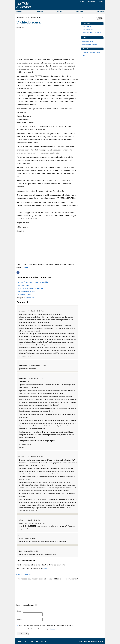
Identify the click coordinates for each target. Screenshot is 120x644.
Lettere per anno (88, 41)
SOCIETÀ (60, 12)
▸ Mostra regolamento (24, 575)
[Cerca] (90, 19)
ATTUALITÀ (80, 12)
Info (26, 641)
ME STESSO (40, 12)
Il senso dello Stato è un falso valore (32, 288)
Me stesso (26, 18)
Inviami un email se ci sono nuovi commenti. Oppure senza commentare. (42, 629)
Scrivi (82, 1)
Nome (19, 612)
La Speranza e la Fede (27, 291)
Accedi (101, 1)
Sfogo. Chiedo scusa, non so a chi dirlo (33, 282)
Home (19, 18)
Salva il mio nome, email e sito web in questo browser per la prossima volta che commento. (46, 625)
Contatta (34, 641)
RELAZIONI (19, 12)
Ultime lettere (87, 27)
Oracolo (25, 267)
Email (19, 619)
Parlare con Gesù (25, 294)
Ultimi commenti (87, 30)
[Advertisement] (47, 43)
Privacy (44, 641)
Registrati (91, 1)
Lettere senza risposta (89, 44)
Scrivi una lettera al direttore (91, 33)
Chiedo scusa (23, 285)
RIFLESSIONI (101, 12)
